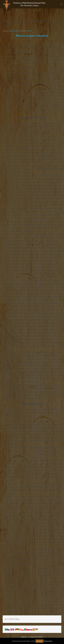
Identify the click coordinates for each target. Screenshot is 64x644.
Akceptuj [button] (39, 641)
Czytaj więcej (48, 641)
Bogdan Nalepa (14, 31)
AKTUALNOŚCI (29, 31)
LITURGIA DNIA (13, 619)
